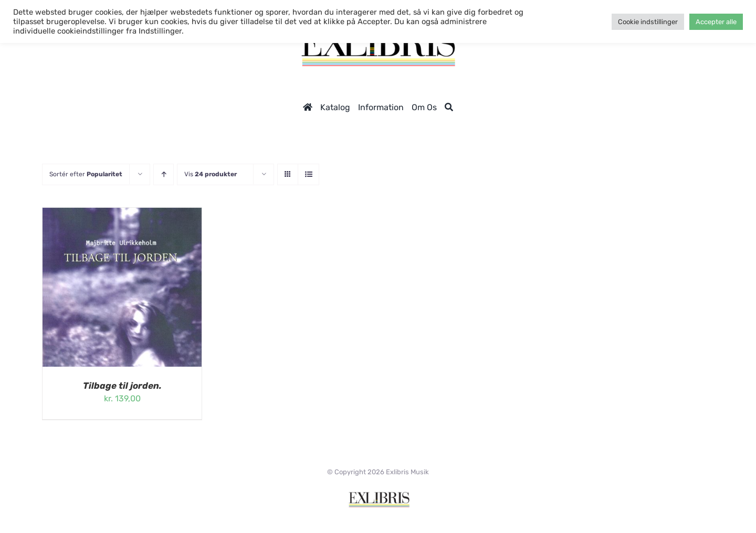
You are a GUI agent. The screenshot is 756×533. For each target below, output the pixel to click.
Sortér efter (86, 174)
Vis (211, 174)
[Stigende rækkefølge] (164, 174)
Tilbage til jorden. (122, 386)
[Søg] (449, 107)
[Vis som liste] (308, 174)
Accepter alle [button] (716, 22)
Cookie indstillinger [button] (648, 22)
